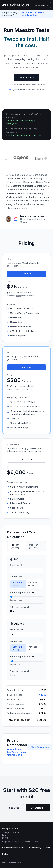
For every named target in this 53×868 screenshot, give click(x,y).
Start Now (26, 274)
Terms (47, 848)
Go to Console (42, 5)
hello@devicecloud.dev (13, 848)
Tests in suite (16, 565)
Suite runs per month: (22, 592)
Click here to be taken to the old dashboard (33, 14)
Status (5, 854)
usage (18, 296)
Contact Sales (27, 459)
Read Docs (13, 808)
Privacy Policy (35, 848)
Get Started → (26, 78)
